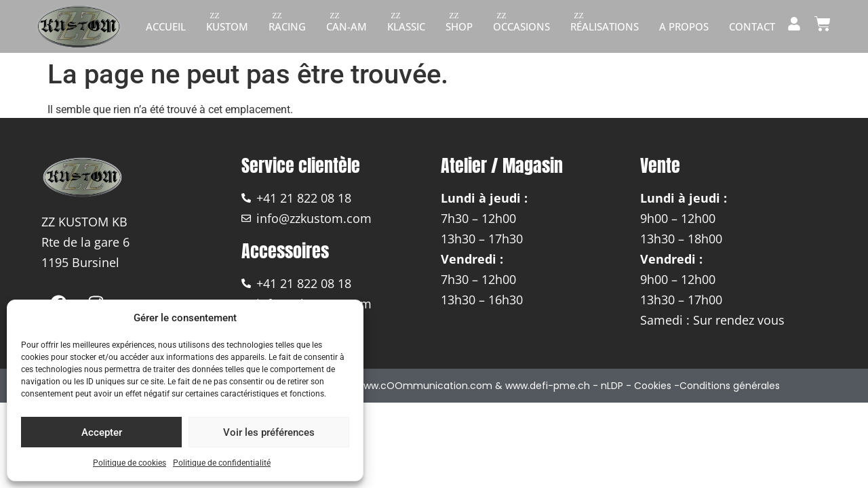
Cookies (653, 386)
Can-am (347, 26)
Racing (287, 26)
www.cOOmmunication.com (424, 386)
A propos (684, 26)
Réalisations (605, 26)
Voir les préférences (269, 432)
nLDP (612, 386)
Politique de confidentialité (222, 463)
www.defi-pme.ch (548, 386)
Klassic (406, 26)
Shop (459, 26)
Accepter (102, 432)
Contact (752, 26)
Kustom (227, 26)
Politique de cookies (130, 463)
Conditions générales (730, 386)
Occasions (521, 26)
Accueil (166, 26)
